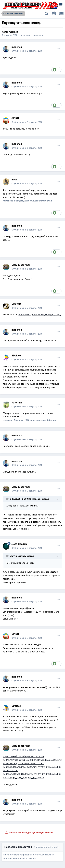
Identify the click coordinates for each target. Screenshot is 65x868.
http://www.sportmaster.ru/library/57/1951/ (40, 315)
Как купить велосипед (31, 35)
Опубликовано (27, 51)
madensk (13, 32)
